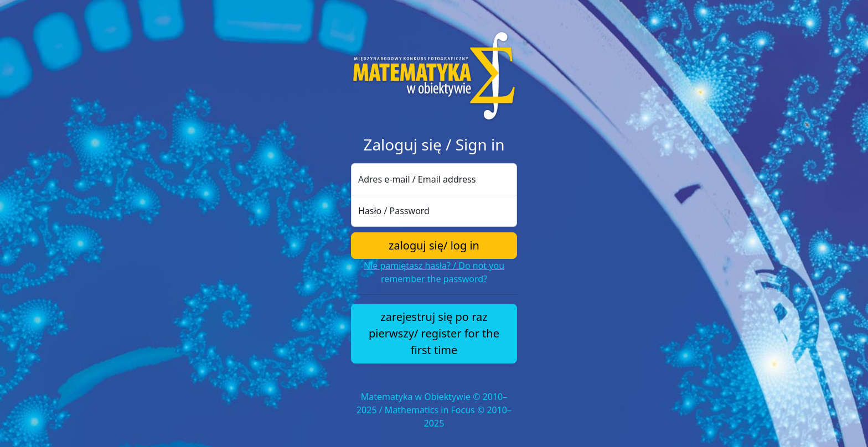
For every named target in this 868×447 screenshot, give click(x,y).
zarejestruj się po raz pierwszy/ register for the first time (434, 333)
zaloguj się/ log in (434, 245)
